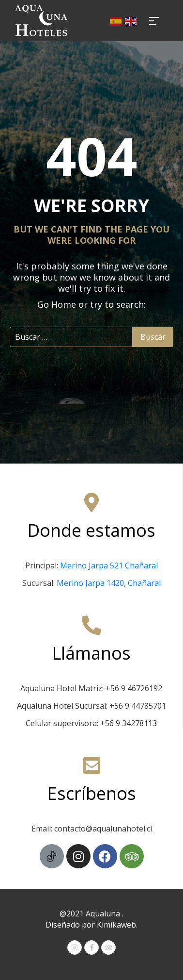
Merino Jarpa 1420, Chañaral (109, 583)
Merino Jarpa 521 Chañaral (109, 565)
